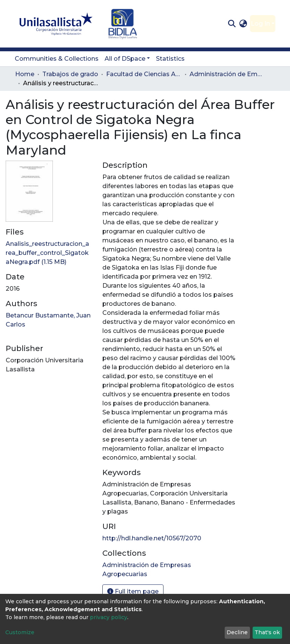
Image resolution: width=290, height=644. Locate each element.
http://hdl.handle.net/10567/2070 (152, 538)
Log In (260, 24)
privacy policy (109, 617)
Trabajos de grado (70, 74)
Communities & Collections (57, 59)
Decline (237, 632)
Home (25, 74)
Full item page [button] (133, 591)
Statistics (170, 59)
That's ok (267, 632)
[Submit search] (232, 24)
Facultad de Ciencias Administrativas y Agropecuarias (144, 74)
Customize (20, 632)
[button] (243, 24)
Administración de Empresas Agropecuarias (227, 74)
